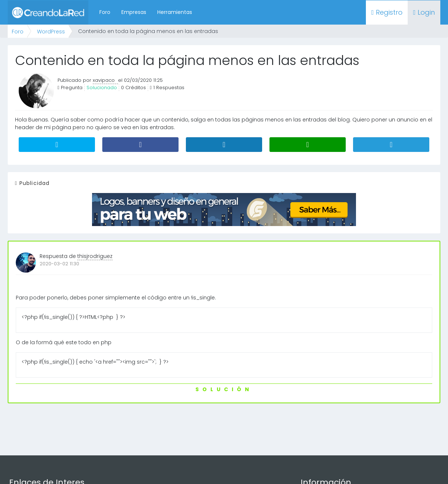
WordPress (51, 32)
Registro (387, 12)
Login (424, 12)
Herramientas (175, 12)
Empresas (134, 12)
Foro (105, 12)
